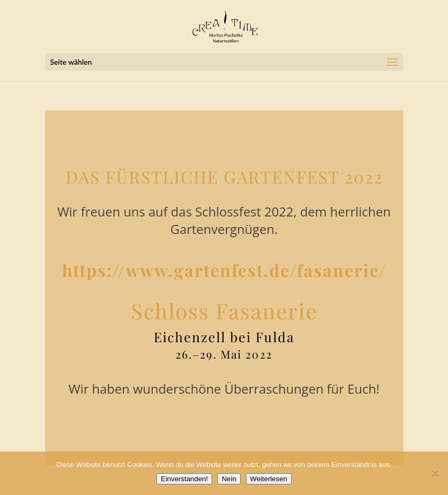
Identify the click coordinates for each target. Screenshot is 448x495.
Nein (229, 479)
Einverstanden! (184, 479)
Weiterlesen (269, 479)
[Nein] (435, 473)
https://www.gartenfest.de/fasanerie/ (224, 270)
